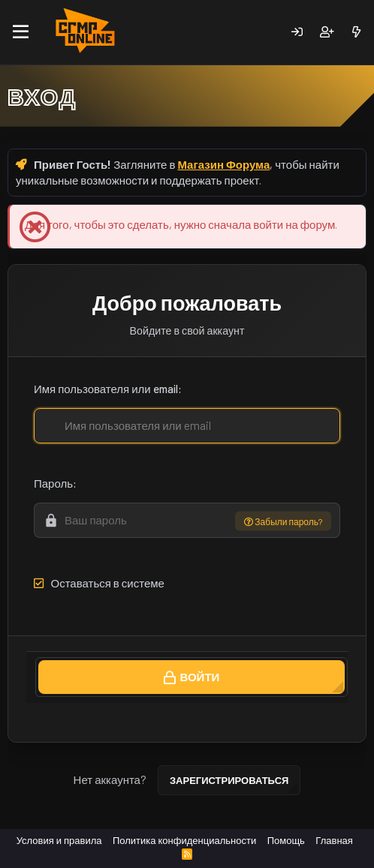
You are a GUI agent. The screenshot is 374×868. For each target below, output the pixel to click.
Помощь (286, 840)
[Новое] (356, 32)
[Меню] (21, 32)
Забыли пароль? (283, 521)
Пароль (53, 483)
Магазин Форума (223, 164)
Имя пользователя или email (106, 389)
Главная (334, 840)
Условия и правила (59, 840)
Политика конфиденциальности (184, 840)
